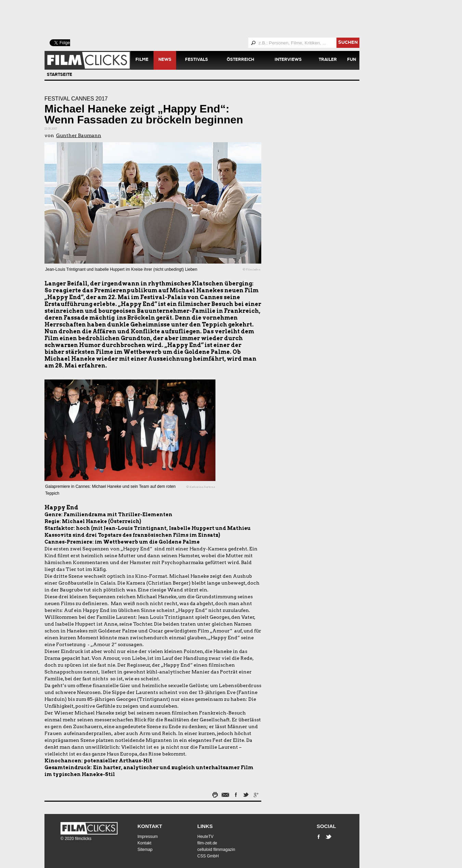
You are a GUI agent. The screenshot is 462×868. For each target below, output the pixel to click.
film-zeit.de (207, 843)
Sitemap (145, 850)
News (165, 60)
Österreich (240, 60)
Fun (352, 60)
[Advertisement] (210, 19)
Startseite (60, 75)
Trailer (328, 60)
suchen (348, 43)
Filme (142, 60)
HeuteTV (205, 837)
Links (205, 826)
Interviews (288, 60)
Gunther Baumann (79, 135)
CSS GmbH (208, 856)
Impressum (148, 837)
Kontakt (150, 826)
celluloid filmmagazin (216, 850)
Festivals (196, 60)
